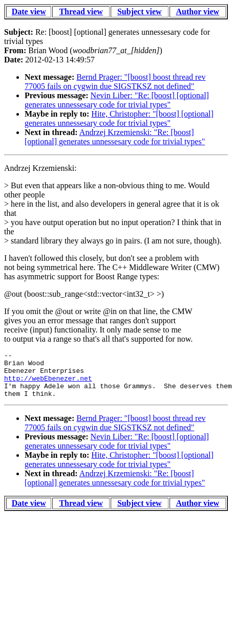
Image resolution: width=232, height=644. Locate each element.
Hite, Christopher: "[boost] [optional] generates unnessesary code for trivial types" (119, 118)
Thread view (81, 12)
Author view (198, 12)
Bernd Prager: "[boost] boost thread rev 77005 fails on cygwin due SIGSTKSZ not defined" (115, 82)
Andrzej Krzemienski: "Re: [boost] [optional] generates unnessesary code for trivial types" (115, 137)
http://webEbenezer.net (48, 384)
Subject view (140, 12)
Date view (29, 12)
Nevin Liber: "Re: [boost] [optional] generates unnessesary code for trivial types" (117, 100)
